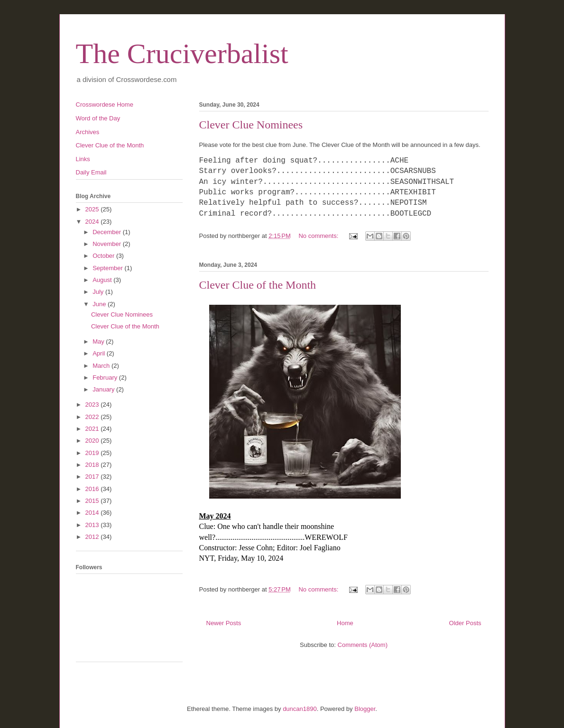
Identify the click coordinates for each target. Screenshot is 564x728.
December (108, 232)
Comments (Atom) (363, 645)
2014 (93, 513)
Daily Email (91, 172)
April (100, 353)
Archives (88, 132)
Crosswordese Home (105, 105)
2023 (93, 405)
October (104, 256)
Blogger (365, 709)
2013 (93, 525)
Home (345, 623)
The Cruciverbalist (182, 54)
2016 (93, 489)
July (99, 292)
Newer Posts (224, 623)
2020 (93, 441)
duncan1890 (300, 709)
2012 (93, 537)
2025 (93, 209)
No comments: (319, 236)
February (106, 378)
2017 (93, 477)
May (99, 341)
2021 (93, 429)
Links (83, 159)
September (108, 268)
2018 (93, 465)
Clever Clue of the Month (258, 285)
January (104, 389)
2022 (93, 417)
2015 (93, 501)
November (108, 244)
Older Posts (465, 623)
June (100, 304)
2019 (93, 453)
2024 (93, 222)
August (103, 280)
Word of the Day (98, 118)
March (102, 366)
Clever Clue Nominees (251, 125)
